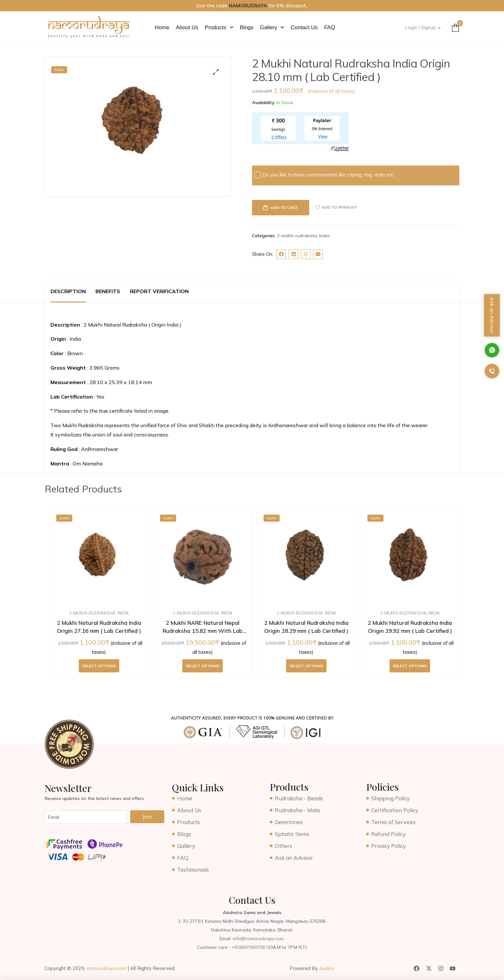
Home (162, 27)
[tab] (68, 291)
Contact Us (304, 27)
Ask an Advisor (492, 315)
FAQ (329, 27)
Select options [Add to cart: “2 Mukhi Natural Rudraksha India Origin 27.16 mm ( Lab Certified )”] (99, 666)
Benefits (108, 291)
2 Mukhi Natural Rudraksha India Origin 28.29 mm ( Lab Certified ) (306, 627)
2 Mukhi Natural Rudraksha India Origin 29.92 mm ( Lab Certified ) (410, 627)
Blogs (247, 27)
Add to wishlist (340, 207)
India (324, 236)
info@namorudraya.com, (259, 939)
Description (68, 291)
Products (219, 27)
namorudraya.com (106, 968)
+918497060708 (249, 947)
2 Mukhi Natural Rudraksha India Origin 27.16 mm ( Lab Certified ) (99, 627)
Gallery (272, 27)
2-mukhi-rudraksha (297, 236)
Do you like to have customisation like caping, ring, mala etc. (324, 175)
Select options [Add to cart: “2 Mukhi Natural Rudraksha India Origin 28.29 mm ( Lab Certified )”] (306, 666)
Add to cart (284, 207)
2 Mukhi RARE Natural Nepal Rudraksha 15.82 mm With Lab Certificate (203, 627)
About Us (187, 27)
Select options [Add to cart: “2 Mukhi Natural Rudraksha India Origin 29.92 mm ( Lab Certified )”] (410, 666)
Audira (326, 968)
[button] (219, 27)
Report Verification (159, 291)
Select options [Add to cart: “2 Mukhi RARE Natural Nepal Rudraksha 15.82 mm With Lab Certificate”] (203, 666)
